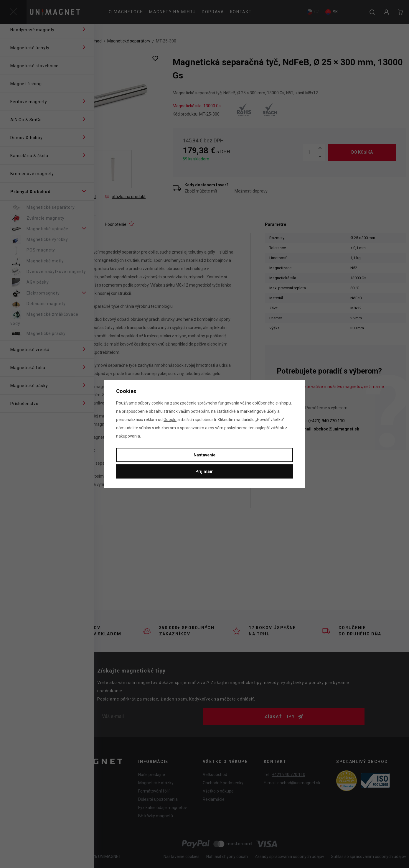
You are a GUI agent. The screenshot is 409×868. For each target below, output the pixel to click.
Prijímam (204, 471)
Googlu (170, 420)
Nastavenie (204, 455)
